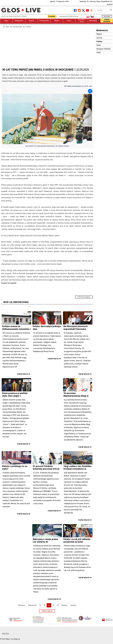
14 (49, 605)
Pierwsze (22, 605)
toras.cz (17, 639)
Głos (8, 27)
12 (40, 605)
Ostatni (73, 605)
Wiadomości (17, 27)
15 (53, 605)
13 (45, 605)
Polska (28, 27)
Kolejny (65, 605)
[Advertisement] (47, 47)
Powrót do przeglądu (84, 297)
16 (58, 605)
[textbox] (103, 10)
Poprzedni (32, 605)
